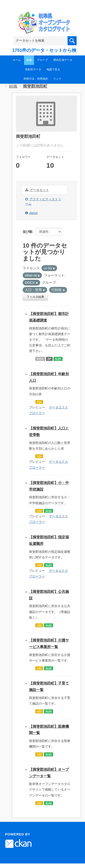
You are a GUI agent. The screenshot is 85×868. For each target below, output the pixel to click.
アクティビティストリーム (43, 201)
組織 (29, 60)
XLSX (58, 359)
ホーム (17, 60)
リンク (57, 79)
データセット (37, 190)
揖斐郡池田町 (35, 86)
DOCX (40, 359)
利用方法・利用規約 (36, 79)
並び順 (27, 232)
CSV (39, 402)
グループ (42, 60)
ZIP (49, 359)
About (31, 213)
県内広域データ (63, 60)
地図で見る (53, 69)
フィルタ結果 (35, 297)
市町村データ (33, 69)
